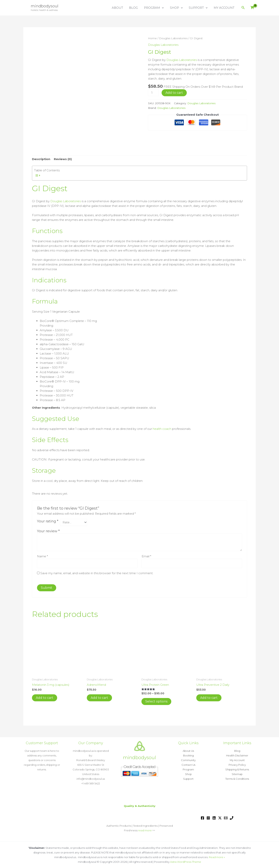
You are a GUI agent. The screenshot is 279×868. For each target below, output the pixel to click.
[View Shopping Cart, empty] (252, 8)
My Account (237, 760)
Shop (188, 774)
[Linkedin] (214, 818)
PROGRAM (155, 8)
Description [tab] (41, 159)
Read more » (217, 857)
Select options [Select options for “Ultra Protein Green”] (156, 701)
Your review (48, 531)
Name (42, 556)
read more (145, 830)
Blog (237, 751)
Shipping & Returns (237, 769)
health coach (162, 429)
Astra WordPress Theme (186, 862)
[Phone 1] (232, 818)
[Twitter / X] (220, 818)
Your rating (48, 521)
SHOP (177, 8)
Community (188, 760)
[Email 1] (226, 818)
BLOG (135, 8)
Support (188, 779)
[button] (163, 8)
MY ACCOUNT (224, 8)
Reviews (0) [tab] (63, 159)
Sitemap (237, 774)
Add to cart (174, 93)
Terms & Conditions (237, 779)
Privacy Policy (237, 765)
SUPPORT (199, 8)
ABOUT (119, 8)
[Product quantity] (153, 93)
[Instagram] (208, 818)
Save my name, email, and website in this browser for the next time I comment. (97, 573)
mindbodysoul (45, 6)
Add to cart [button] (45, 698)
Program (188, 769)
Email (146, 556)
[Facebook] (202, 818)
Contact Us (188, 765)
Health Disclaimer (237, 755)
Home (152, 38)
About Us (188, 751)
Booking (188, 755)
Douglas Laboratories (173, 38)
